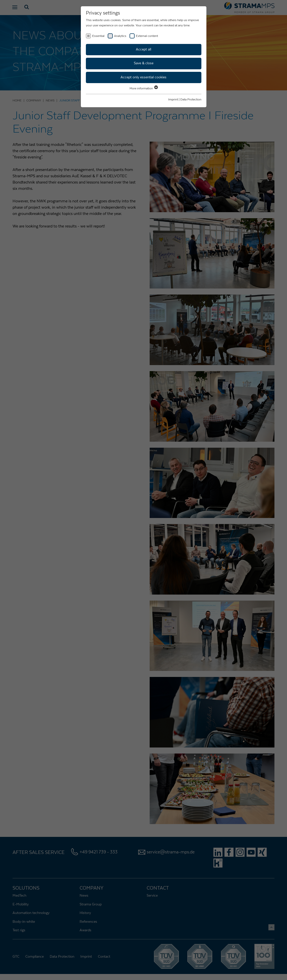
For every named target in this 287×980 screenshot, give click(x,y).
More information (143, 88)
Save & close (144, 63)
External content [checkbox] (147, 36)
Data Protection (191, 99)
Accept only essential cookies (143, 77)
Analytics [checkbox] (120, 36)
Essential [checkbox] (98, 36)
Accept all (143, 49)
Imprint (173, 99)
